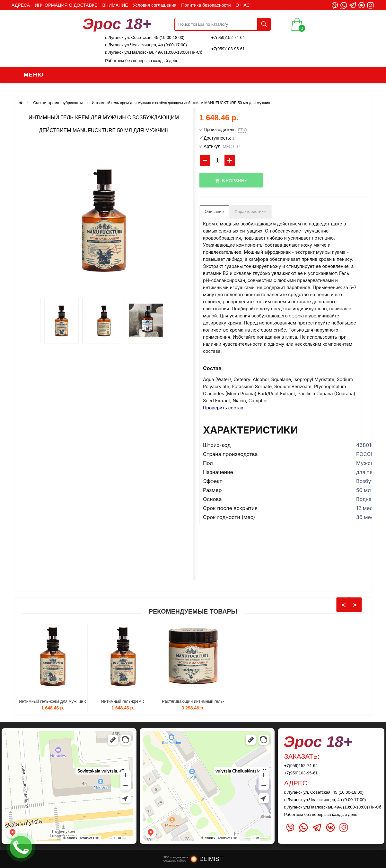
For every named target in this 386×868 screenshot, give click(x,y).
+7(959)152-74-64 (228, 37)
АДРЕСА (21, 5)
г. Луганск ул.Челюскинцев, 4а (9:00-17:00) (146, 45)
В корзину (231, 181)
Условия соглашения (155, 5)
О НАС (243, 5)
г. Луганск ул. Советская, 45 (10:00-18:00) (145, 37)
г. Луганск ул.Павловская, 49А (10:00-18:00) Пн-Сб (154, 52)
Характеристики (250, 211)
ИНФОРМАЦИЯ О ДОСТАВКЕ (66, 5)
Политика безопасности (206, 5)
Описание (214, 211)
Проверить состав (223, 408)
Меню (34, 75)
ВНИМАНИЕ (115, 5)
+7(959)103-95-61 (228, 49)
